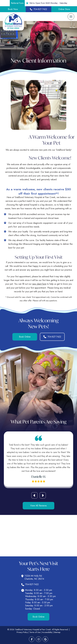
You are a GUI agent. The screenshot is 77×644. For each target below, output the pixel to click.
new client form (39, 284)
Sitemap (57, 632)
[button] (71, 17)
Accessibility (47, 632)
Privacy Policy (22, 632)
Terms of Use (35, 632)
